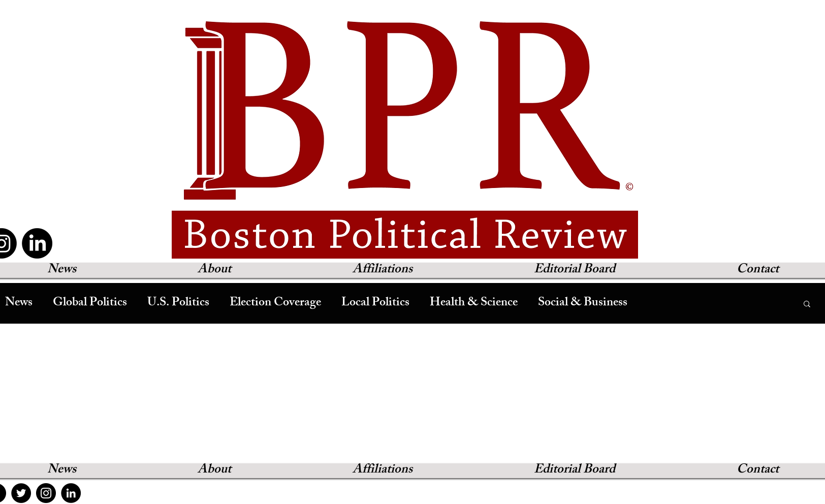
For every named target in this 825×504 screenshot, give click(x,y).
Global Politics (90, 303)
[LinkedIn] (37, 243)
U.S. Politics (178, 303)
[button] (807, 305)
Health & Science (474, 303)
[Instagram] (46, 493)
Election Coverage (275, 303)
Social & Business (583, 303)
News (19, 303)
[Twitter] (21, 493)
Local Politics (375, 303)
